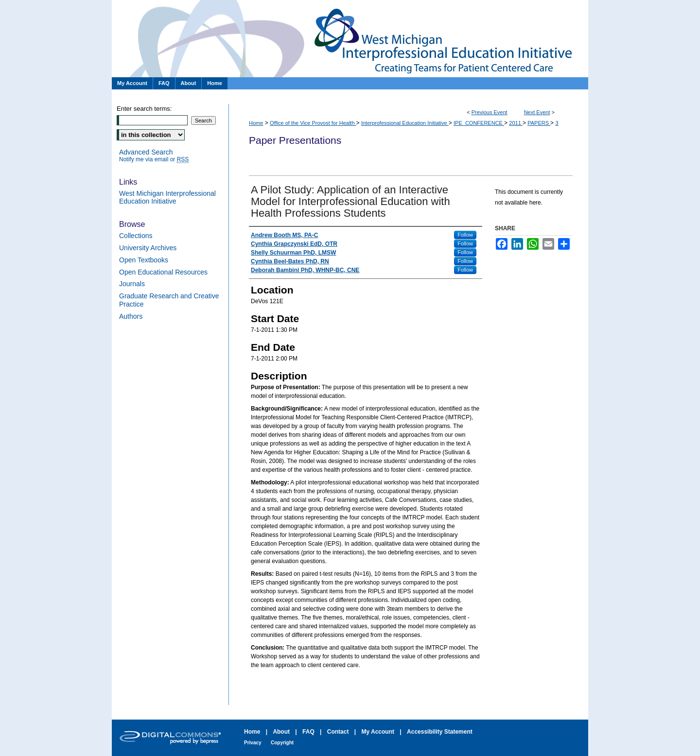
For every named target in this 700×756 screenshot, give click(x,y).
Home (256, 123)
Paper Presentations (350, 39)
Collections (136, 236)
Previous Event (490, 112)
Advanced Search (146, 152)
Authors (131, 316)
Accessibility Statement (440, 732)
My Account (378, 732)
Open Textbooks (144, 260)
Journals (132, 284)
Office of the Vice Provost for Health (313, 123)
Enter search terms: (144, 109)
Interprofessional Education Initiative (405, 123)
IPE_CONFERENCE (479, 123)
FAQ (308, 732)
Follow (465, 235)
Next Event (537, 112)
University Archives (148, 248)
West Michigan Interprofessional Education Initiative (167, 198)
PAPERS (539, 123)
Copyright (282, 743)
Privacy (253, 743)
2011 (516, 123)
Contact (338, 732)
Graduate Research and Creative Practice (169, 300)
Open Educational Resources (163, 272)
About (281, 732)
